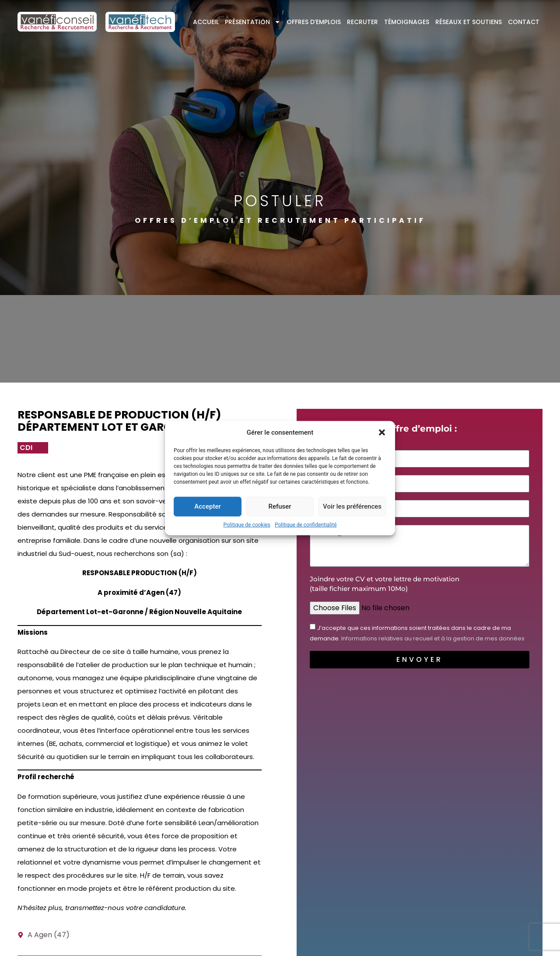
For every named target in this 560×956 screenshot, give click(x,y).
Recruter (362, 22)
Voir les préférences (352, 506)
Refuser (280, 506)
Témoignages (407, 22)
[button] (382, 432)
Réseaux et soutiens (469, 22)
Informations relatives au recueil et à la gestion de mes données (433, 638)
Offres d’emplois (314, 22)
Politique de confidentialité (306, 524)
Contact (524, 22)
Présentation (253, 22)
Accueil (206, 22)
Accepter (207, 506)
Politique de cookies (247, 524)
